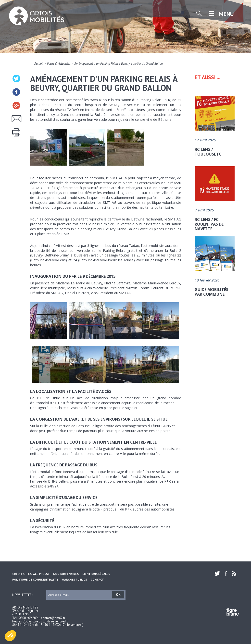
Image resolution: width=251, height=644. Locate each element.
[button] (10, 636)
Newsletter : (23, 595)
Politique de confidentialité (35, 579)
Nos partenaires (66, 574)
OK (118, 595)
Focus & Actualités (59, 64)
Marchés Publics (74, 579)
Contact (97, 579)
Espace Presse (39, 574)
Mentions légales (96, 574)
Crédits (18, 574)
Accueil (39, 64)
